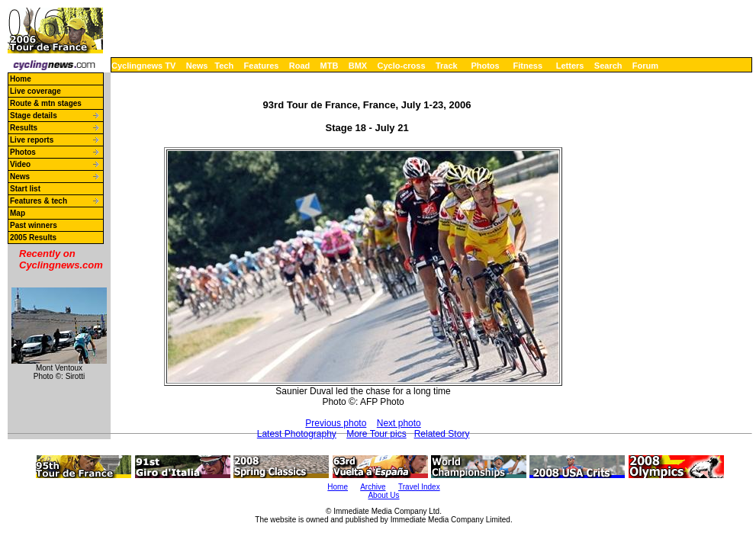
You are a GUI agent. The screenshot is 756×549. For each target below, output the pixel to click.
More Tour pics (376, 434)
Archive (373, 487)
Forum (645, 66)
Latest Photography (297, 434)
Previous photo (336, 423)
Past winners (34, 225)
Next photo (399, 423)
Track (447, 66)
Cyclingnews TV (143, 66)
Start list (25, 189)
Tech (224, 66)
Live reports (32, 140)
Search (608, 66)
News (197, 66)
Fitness (528, 66)
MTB (330, 66)
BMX (358, 66)
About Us (383, 495)
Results (24, 128)
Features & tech (39, 201)
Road (300, 66)
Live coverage (35, 91)
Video (20, 164)
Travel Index (419, 487)
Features (262, 66)
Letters (570, 66)
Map (18, 213)
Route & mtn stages (46, 103)
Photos (485, 66)
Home (21, 79)
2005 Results (33, 238)
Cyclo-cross (402, 66)
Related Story (442, 434)
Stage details (34, 116)
